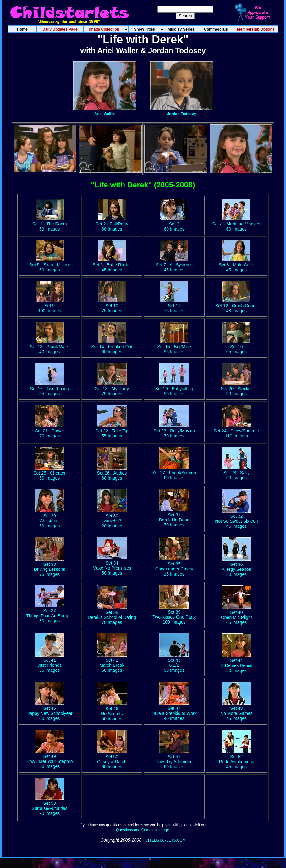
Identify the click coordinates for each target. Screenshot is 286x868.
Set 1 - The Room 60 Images (50, 224)
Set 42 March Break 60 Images (112, 663)
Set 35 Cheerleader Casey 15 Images (174, 566)
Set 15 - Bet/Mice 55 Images (174, 349)
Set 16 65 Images (236, 349)
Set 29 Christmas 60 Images (49, 518)
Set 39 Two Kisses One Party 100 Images (174, 615)
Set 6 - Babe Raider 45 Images (112, 265)
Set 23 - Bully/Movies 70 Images (174, 431)
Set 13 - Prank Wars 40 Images (50, 349)
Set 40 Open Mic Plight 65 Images (236, 615)
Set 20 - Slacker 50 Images (237, 389)
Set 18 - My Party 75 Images (112, 389)
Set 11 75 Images (174, 306)
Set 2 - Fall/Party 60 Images (112, 224)
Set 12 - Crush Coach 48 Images (236, 306)
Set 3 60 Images (174, 224)
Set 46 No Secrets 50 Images (112, 711)
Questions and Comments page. (143, 830)
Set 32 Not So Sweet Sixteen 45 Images (236, 519)
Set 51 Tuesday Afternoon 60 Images (174, 759)
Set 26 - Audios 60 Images (112, 473)
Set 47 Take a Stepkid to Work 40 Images (174, 711)
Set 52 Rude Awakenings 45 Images (236, 759)
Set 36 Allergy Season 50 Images (236, 567)
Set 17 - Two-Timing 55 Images (49, 389)
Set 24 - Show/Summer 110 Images (236, 431)
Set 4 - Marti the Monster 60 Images (236, 224)
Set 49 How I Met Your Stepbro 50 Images (50, 759)
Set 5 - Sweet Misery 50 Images (49, 265)
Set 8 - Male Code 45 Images (236, 265)
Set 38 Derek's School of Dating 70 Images (112, 615)
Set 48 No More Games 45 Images (236, 711)
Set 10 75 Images (112, 306)
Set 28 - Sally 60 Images (236, 473)
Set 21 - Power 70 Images (49, 431)
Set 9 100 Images (50, 306)
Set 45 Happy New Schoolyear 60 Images (49, 711)
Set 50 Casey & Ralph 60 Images (112, 759)
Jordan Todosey (182, 114)
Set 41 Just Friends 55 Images (49, 663)
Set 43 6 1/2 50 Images (174, 663)
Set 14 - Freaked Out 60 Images (112, 349)
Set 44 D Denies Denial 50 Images (236, 663)
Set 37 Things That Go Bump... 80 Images (49, 613)
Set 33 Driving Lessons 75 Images (50, 567)
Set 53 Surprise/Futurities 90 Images (50, 806)
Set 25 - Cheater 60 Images (49, 473)
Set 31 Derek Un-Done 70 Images (174, 517)
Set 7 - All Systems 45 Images (174, 265)
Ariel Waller (105, 114)
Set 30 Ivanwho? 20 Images (112, 518)
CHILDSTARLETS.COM (165, 840)
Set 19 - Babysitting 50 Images (174, 389)
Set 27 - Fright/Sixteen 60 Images (174, 473)
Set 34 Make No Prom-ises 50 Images (112, 565)
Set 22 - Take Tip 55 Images (112, 431)
